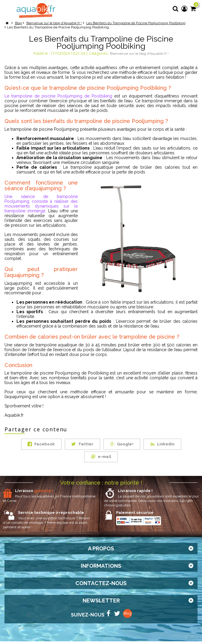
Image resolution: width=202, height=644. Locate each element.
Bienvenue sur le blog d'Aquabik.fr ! (139, 54)
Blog (127, 616)
